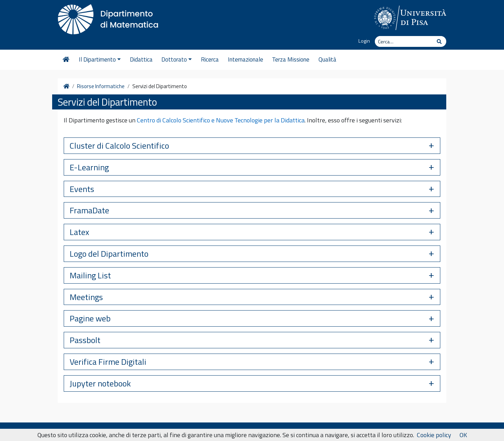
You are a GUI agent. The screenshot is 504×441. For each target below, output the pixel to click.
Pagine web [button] (90, 318)
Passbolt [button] (85, 340)
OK (463, 435)
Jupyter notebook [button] (100, 383)
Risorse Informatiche (101, 86)
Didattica (141, 59)
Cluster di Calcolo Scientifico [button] (119, 145)
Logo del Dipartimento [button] (109, 254)
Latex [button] (79, 232)
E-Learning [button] (89, 167)
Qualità (327, 59)
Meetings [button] (86, 297)
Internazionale (246, 59)
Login (364, 41)
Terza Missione (291, 59)
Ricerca (210, 59)
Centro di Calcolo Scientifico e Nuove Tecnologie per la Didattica (221, 120)
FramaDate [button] (89, 210)
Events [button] (82, 189)
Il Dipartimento (100, 59)
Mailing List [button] (90, 275)
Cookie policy (434, 435)
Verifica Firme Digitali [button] (108, 362)
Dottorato (177, 59)
